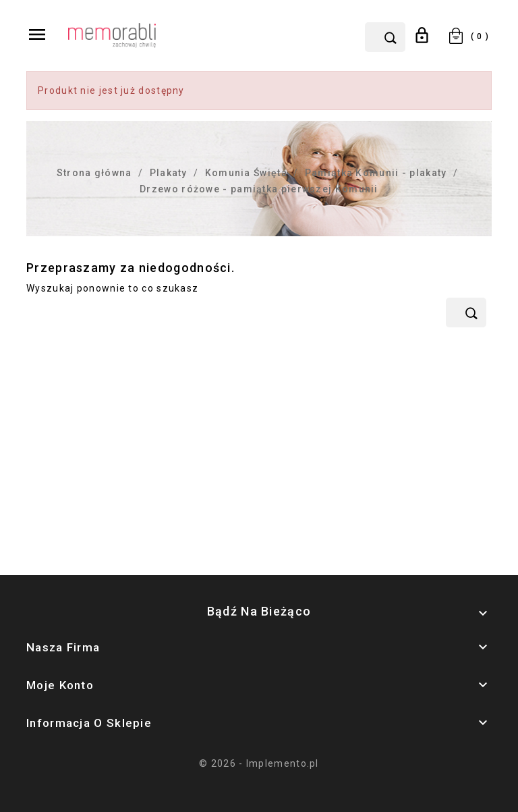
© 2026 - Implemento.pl (259, 763)
